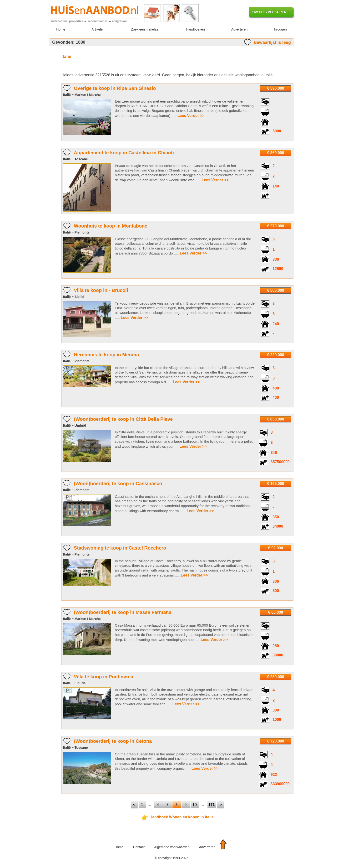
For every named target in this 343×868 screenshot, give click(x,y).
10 (195, 805)
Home (61, 29)
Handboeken (195, 29)
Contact (139, 847)
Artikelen (98, 29)
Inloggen (280, 29)
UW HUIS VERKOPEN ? (271, 12)
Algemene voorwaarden (172, 847)
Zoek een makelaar (145, 29)
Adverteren (239, 29)
